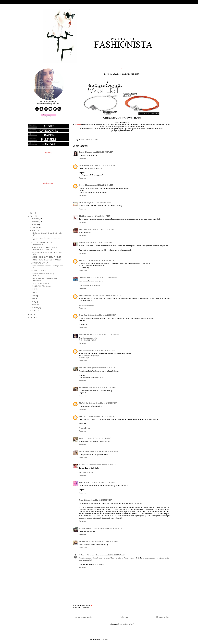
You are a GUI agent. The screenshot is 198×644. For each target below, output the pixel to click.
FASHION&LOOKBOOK (90, 140)
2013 (32, 314)
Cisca (81, 203)
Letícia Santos (84, 451)
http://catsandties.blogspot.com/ (90, 285)
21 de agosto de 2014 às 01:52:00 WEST (107, 295)
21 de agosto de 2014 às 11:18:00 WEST (102, 315)
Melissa (82, 243)
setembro (35, 228)
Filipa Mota (83, 315)
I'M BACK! (35, 289)
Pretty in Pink (84, 482)
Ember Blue (83, 388)
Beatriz (82, 152)
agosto (34, 231)
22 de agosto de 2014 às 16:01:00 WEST (104, 482)
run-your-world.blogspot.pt (90, 356)
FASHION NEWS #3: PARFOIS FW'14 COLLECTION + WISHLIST (44, 248)
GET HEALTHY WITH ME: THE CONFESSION (42, 244)
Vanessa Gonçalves (86, 528)
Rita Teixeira (84, 403)
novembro (35, 222)
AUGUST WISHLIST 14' (40, 263)
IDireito (82, 185)
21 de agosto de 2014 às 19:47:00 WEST (102, 388)
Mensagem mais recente (83, 617)
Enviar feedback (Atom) (126, 624)
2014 (32, 216)
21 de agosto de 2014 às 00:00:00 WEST (101, 260)
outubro (35, 225)
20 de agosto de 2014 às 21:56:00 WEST (99, 243)
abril (33, 302)
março (34, 305)
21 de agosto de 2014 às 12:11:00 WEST (106, 335)
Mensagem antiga (162, 617)
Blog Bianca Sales (86, 295)
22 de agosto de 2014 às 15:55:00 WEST (103, 465)
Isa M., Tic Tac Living (86, 472)
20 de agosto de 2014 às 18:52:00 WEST (103, 165)
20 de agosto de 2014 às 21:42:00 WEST (101, 229)
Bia (80, 216)
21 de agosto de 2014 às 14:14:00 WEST (101, 350)
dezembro (35, 219)
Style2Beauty (84, 165)
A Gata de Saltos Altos (87, 555)
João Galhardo (84, 278)
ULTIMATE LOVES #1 (39, 271)
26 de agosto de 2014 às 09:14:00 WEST (104, 542)
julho (34, 293)
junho (34, 296)
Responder (83, 158)
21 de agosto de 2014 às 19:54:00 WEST (101, 416)
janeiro (34, 311)
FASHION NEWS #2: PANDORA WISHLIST (46, 257)
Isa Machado (84, 465)
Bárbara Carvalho (85, 335)
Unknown (83, 260)
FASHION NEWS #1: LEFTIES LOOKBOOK (46, 260)
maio (34, 299)
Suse (81, 438)
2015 (32, 213)
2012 (32, 317)
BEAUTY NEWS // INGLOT (41, 283)
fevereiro (35, 308)
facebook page (84, 358)
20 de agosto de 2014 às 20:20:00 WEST (96, 216)
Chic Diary (83, 229)
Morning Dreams (85, 428)
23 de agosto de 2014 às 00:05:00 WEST (108, 528)
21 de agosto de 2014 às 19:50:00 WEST (103, 403)
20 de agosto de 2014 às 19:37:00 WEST (98, 203)
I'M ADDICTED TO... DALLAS (41, 286)
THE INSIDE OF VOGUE (88, 340)
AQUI (119, 118)
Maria (81, 500)
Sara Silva (83, 368)
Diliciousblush (84, 542)
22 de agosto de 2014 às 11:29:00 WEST (104, 451)
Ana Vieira (83, 350)
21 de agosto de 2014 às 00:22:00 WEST (104, 278)
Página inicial (124, 617)
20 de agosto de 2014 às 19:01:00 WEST (99, 185)
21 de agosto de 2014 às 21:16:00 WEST (97, 438)
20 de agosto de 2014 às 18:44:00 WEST (99, 152)
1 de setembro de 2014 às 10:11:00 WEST (110, 555)
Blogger (105, 639)
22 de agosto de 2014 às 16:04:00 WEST (98, 500)
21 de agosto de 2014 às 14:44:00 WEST (101, 368)
